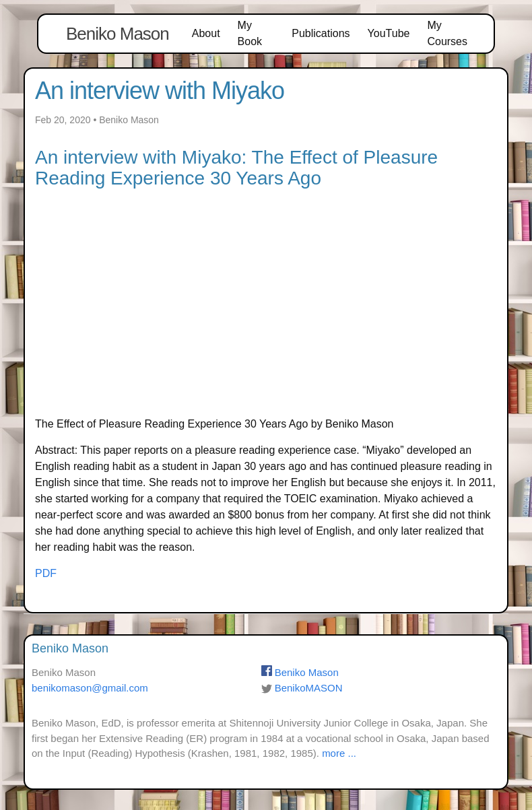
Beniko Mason (118, 34)
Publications (321, 33)
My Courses (447, 33)
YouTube (389, 33)
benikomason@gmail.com (90, 688)
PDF (46, 573)
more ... (339, 753)
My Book (250, 33)
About (206, 33)
